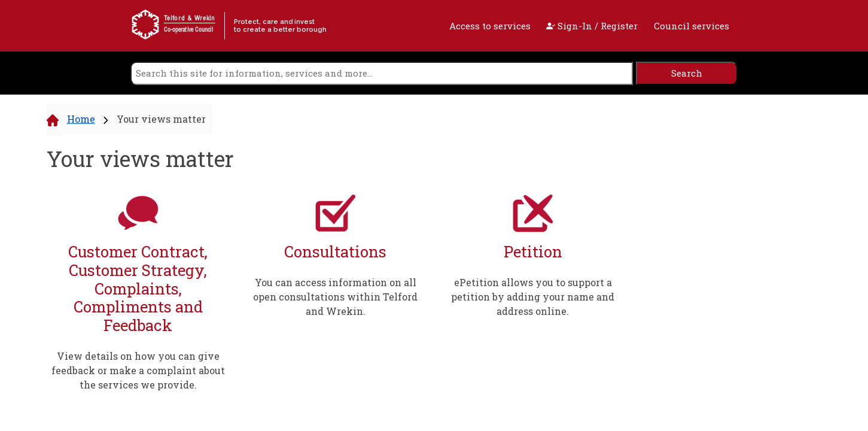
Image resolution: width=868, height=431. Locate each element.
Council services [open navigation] (692, 26)
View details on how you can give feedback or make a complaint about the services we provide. (138, 370)
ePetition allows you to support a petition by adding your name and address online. (533, 297)
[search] (382, 73)
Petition (533, 252)
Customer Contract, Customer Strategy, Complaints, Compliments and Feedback (138, 288)
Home (81, 119)
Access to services (490, 26)
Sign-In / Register (592, 26)
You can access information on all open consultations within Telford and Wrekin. (335, 297)
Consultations (335, 252)
